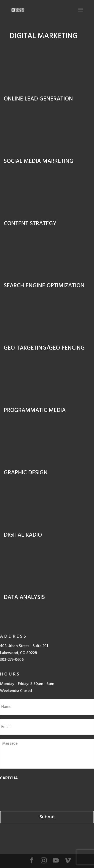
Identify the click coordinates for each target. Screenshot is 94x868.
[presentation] (38, 793)
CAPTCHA (9, 778)
